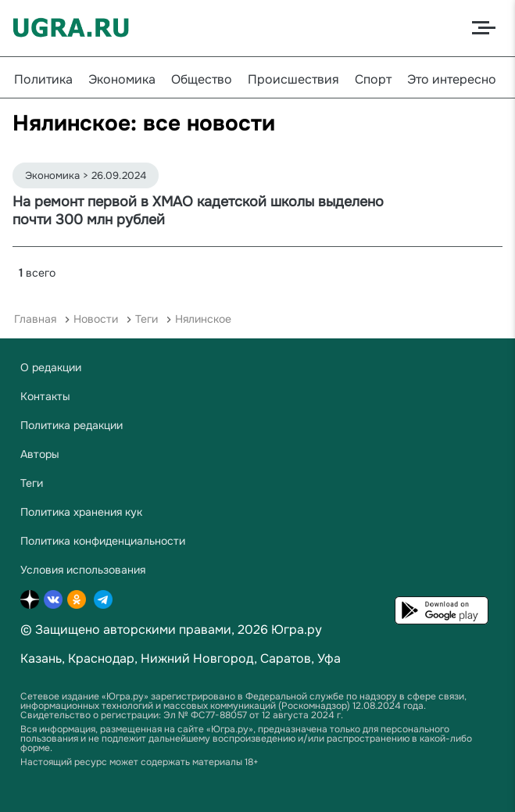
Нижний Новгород (197, 658)
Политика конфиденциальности (103, 541)
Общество (202, 79)
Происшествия (293, 79)
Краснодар (101, 658)
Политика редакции (72, 425)
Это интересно (452, 79)
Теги (147, 319)
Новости (96, 319)
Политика (43, 79)
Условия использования (83, 570)
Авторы (40, 454)
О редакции (51, 367)
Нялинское (203, 319)
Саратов (286, 658)
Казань (41, 658)
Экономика (122, 79)
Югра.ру (297, 630)
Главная (35, 319)
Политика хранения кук (81, 512)
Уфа (329, 658)
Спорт (373, 79)
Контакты (45, 396)
